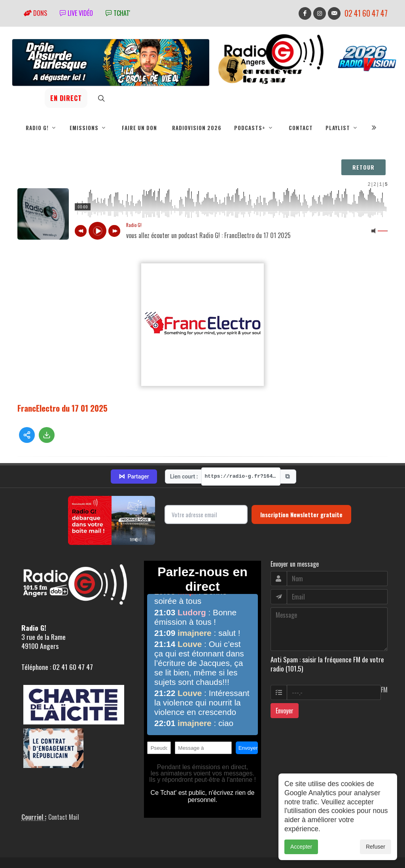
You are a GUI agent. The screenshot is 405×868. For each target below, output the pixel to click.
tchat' (118, 13)
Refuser (376, 847)
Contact (301, 128)
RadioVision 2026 (197, 128)
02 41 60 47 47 (366, 13)
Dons (35, 13)
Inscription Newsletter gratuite (301, 489)
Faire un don (139, 128)
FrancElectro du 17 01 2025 (62, 408)
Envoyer (285, 685)
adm (26, 862)
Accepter (301, 847)
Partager (134, 451)
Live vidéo (76, 13)
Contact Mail (64, 791)
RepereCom (62, 852)
